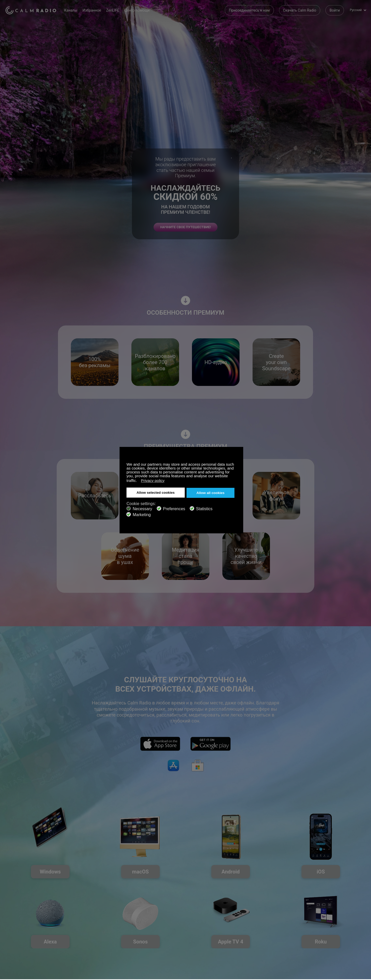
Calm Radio (32, 10)
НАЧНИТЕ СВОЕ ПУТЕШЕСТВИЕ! (185, 238)
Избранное (93, 10)
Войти (335, 10)
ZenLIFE (114, 10)
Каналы (72, 10)
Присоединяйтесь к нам (249, 10)
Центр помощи (138, 10)
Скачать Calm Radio (300, 10)
